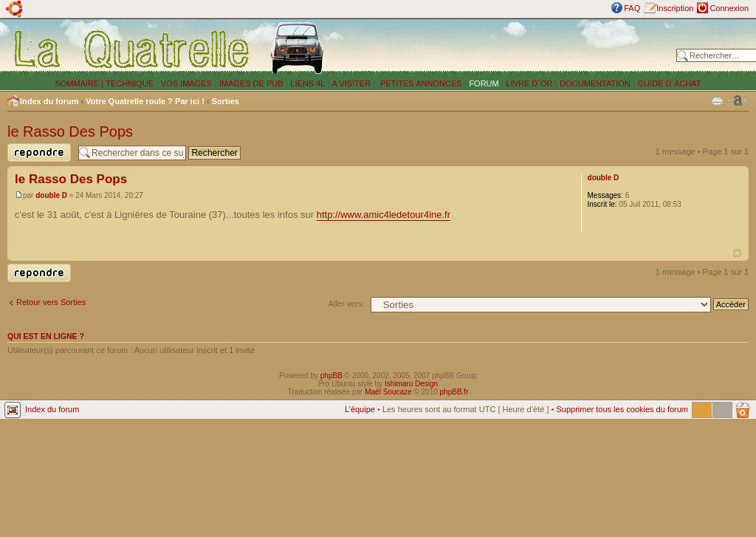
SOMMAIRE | (80, 83)
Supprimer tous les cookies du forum (622, 409)
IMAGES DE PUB (251, 83)
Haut (737, 253)
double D (51, 195)
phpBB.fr (454, 392)
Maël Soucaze (388, 392)
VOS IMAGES (186, 83)
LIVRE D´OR (530, 83)
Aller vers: (347, 304)
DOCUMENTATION (595, 83)
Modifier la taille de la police (738, 100)
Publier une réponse (39, 153)
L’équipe (360, 409)
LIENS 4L (309, 83)
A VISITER (352, 83)
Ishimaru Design (411, 384)
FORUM (484, 83)
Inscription (675, 8)
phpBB (331, 376)
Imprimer (717, 99)
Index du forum (49, 101)
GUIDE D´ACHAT (670, 83)
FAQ (632, 8)
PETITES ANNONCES (420, 83)
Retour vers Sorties (51, 302)
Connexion (729, 8)
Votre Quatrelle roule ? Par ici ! (145, 101)
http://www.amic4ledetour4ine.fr (384, 215)
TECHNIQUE (130, 83)
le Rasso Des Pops (70, 131)
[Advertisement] (504, 48)
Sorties (226, 101)
